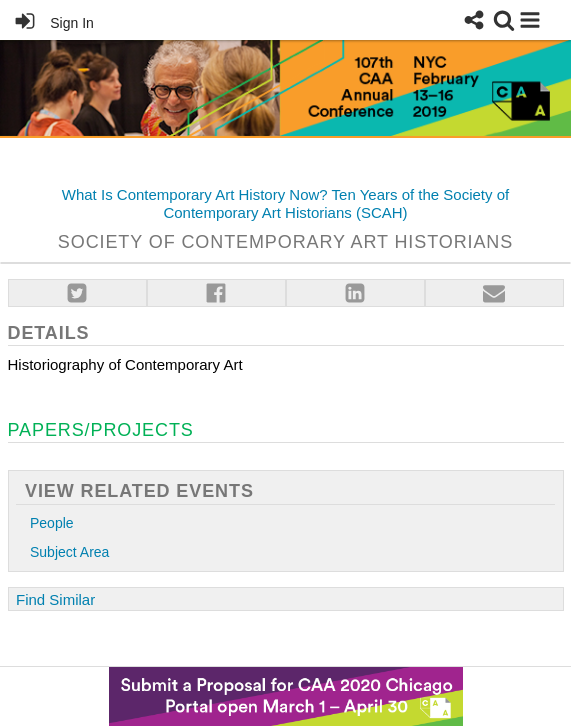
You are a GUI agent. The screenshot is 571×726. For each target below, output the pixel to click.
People (52, 523)
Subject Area (69, 552)
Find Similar (55, 599)
